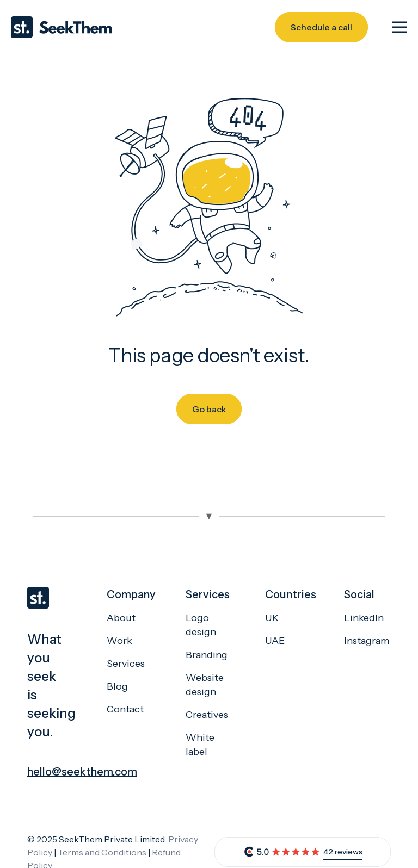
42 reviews (343, 852)
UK (272, 618)
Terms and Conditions (102, 852)
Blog (117, 686)
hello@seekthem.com (82, 772)
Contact (125, 709)
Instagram (367, 641)
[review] (282, 852)
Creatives (207, 715)
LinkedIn (364, 618)
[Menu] (399, 27)
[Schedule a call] (321, 27)
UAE (275, 641)
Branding (207, 655)
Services (126, 664)
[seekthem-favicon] (51, 598)
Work (119, 641)
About (121, 618)
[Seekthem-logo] (62, 27)
